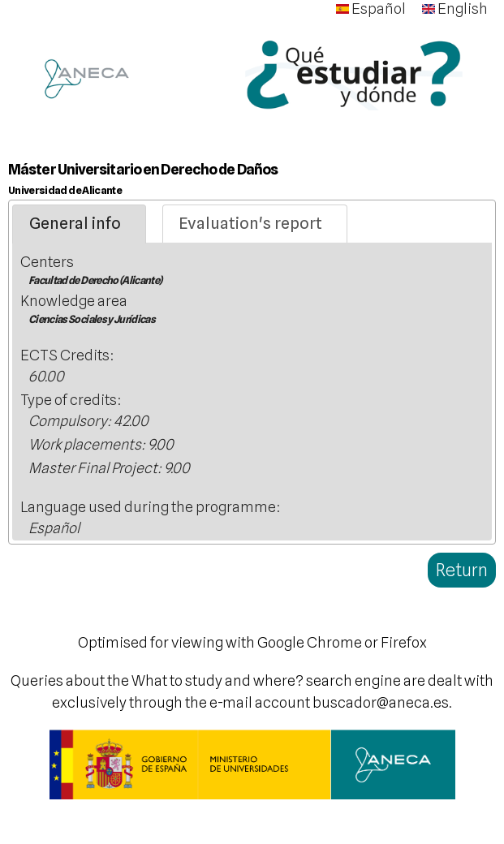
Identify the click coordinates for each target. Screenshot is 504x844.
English (455, 9)
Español (371, 9)
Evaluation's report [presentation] (250, 223)
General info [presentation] (75, 223)
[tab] (79, 224)
